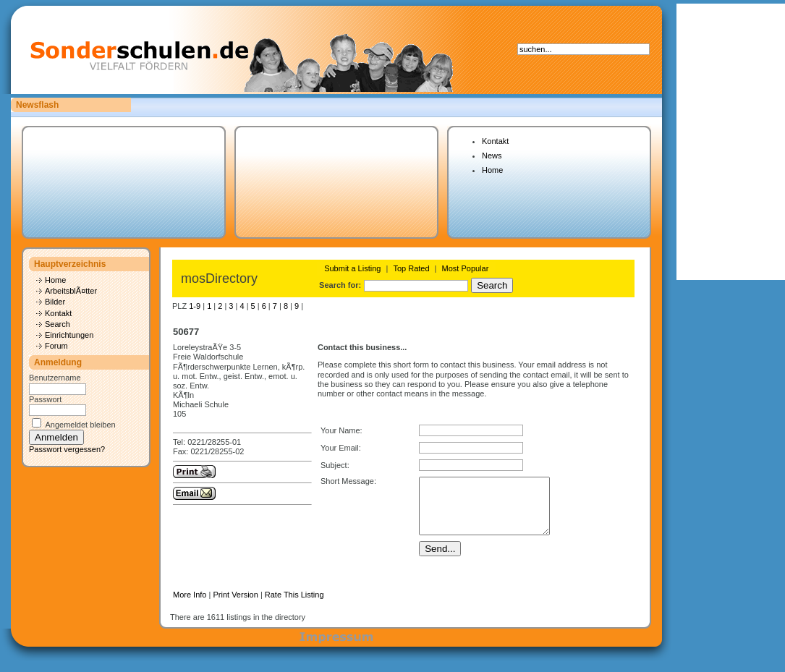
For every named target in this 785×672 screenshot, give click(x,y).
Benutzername (55, 378)
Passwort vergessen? (67, 449)
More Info (190, 605)
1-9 (195, 306)
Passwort (45, 399)
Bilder (55, 302)
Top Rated (411, 268)
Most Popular (466, 268)
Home (492, 170)
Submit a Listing (352, 268)
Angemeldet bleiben (80, 425)
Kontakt (495, 141)
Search (58, 324)
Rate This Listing (294, 605)
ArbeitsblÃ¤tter (71, 291)
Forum (56, 346)
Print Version (235, 605)
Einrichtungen (69, 335)
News (492, 156)
